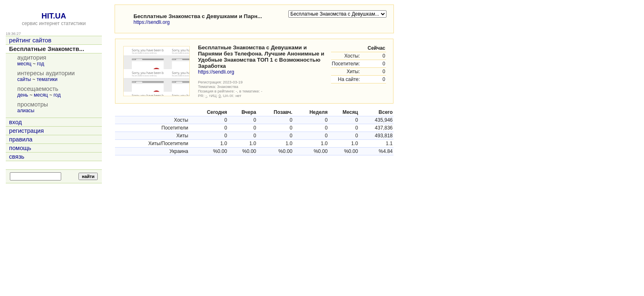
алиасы (26, 111)
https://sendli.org (152, 22)
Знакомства (228, 87)
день (23, 95)
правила (21, 139)
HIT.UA (54, 16)
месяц (24, 64)
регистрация (26, 131)
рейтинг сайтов (30, 40)
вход (15, 122)
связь (17, 157)
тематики (47, 79)
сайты (24, 79)
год (41, 64)
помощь (20, 148)
